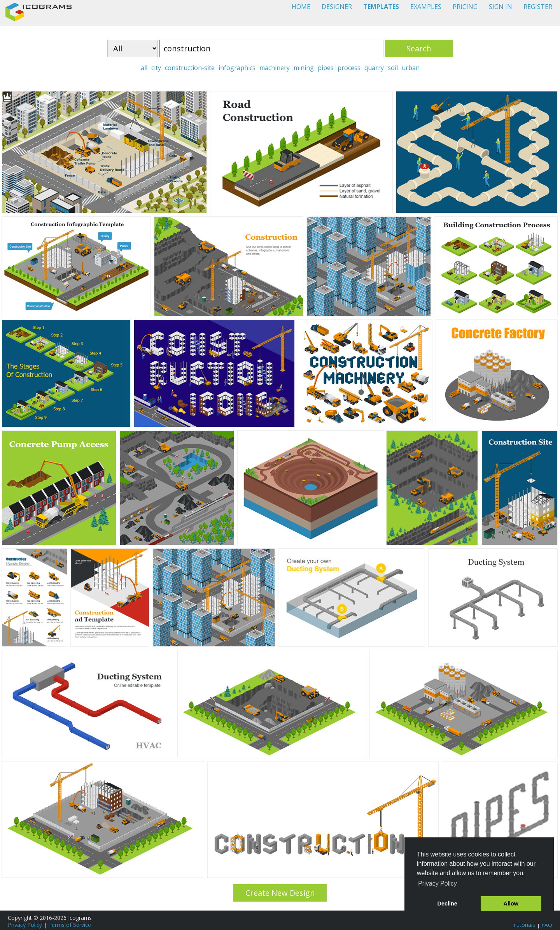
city (156, 68)
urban (411, 68)
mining (304, 68)
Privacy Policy (25, 925)
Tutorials (524, 925)
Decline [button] (447, 904)
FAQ (547, 925)
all (144, 68)
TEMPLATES (381, 7)
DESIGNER (337, 7)
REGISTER (538, 7)
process (349, 68)
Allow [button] (511, 904)
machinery (275, 68)
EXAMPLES (426, 7)
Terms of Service (70, 925)
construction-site (190, 68)
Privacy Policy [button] (437, 883)
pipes (326, 68)
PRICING (465, 7)
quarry (374, 68)
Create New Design (280, 893)
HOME (301, 7)
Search (419, 48)
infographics (237, 68)
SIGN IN (500, 7)
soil (393, 68)
